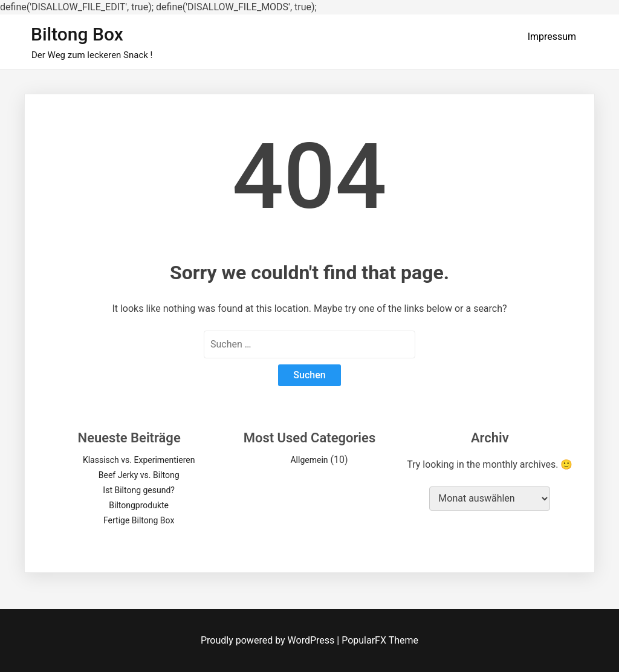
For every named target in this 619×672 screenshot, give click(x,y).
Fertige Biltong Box (139, 520)
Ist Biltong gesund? (139, 490)
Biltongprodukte (139, 505)
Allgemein (309, 460)
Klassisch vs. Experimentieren (139, 460)
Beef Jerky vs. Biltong (139, 475)
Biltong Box (77, 34)
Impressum (552, 37)
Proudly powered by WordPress (269, 640)
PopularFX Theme (380, 640)
